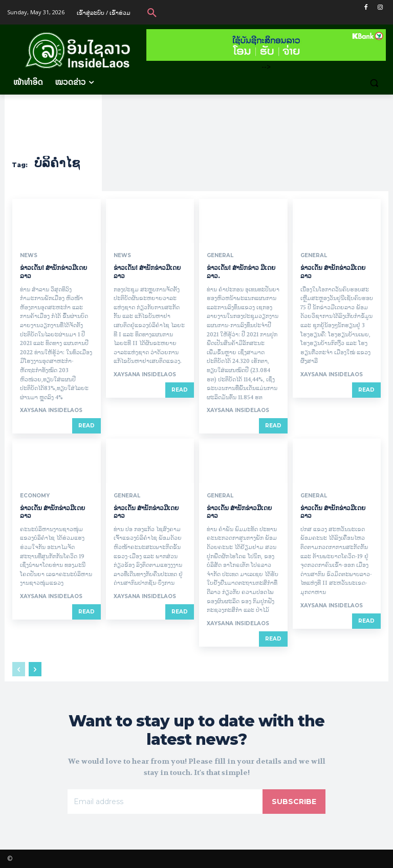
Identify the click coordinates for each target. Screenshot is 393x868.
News (29, 256)
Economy (35, 496)
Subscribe (294, 802)
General (220, 256)
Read (86, 426)
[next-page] (35, 669)
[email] (165, 802)
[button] (152, 12)
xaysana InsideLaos (51, 410)
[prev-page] (19, 669)
